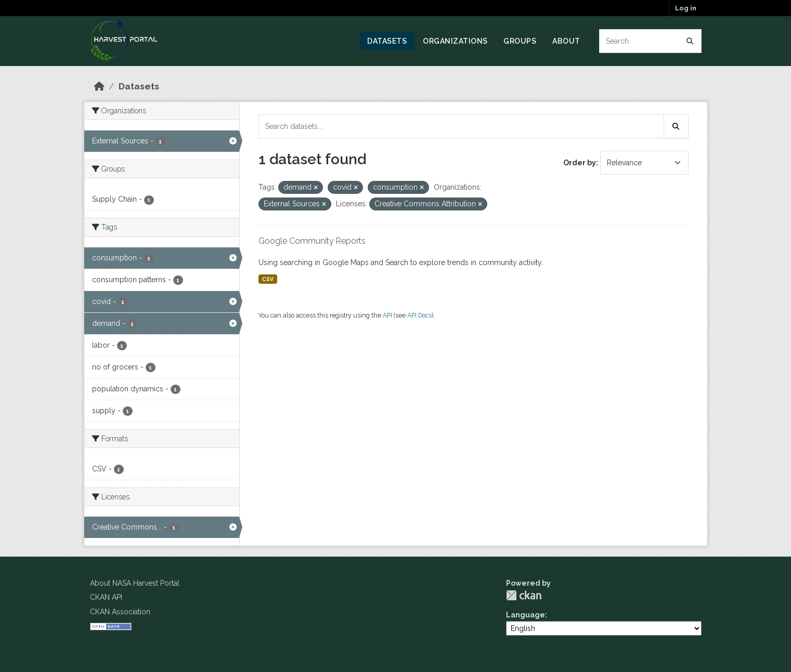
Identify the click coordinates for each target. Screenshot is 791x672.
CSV (268, 279)
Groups (520, 41)
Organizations (455, 41)
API (387, 315)
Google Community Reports (312, 241)
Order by (580, 163)
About (566, 41)
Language (526, 615)
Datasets (387, 41)
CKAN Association (120, 612)
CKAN (524, 595)
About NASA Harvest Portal (135, 583)
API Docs (419, 315)
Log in (686, 8)
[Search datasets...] (650, 41)
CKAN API (106, 597)
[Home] (99, 86)
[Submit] (690, 41)
